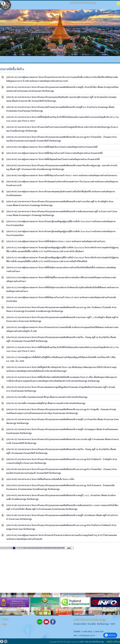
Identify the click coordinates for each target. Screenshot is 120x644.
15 (37, 548)
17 (42, 548)
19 (48, 548)
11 (27, 548)
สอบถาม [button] (110, 635)
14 (35, 548)
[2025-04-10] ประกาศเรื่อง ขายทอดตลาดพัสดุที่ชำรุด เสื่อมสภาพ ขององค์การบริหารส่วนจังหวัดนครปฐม (46, 403)
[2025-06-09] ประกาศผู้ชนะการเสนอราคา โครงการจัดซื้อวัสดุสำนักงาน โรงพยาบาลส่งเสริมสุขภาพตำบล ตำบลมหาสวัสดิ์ (52, 147)
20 (50, 548)
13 (32, 548)
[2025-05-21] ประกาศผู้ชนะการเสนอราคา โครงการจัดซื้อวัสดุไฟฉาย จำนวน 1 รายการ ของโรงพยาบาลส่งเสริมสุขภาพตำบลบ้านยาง (56, 242)
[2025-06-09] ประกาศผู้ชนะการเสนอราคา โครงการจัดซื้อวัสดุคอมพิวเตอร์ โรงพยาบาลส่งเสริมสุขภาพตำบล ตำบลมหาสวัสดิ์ (53, 159)
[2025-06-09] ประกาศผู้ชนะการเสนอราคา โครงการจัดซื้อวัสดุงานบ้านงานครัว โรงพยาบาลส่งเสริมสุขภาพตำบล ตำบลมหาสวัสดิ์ (54, 153)
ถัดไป (69, 548)
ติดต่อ (5, 624)
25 (63, 548)
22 (55, 548)
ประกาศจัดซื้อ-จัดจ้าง (12, 69)
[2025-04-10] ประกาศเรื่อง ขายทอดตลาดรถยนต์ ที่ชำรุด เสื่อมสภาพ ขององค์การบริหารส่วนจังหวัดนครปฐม (47, 397)
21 (53, 548)
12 (30, 548)
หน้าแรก (6, 620)
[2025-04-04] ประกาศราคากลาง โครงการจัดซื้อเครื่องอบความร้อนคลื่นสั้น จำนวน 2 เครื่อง (40, 479)
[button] (55, 609)
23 (58, 548)
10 (24, 548)
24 (61, 548)
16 (40, 548)
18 (45, 548)
